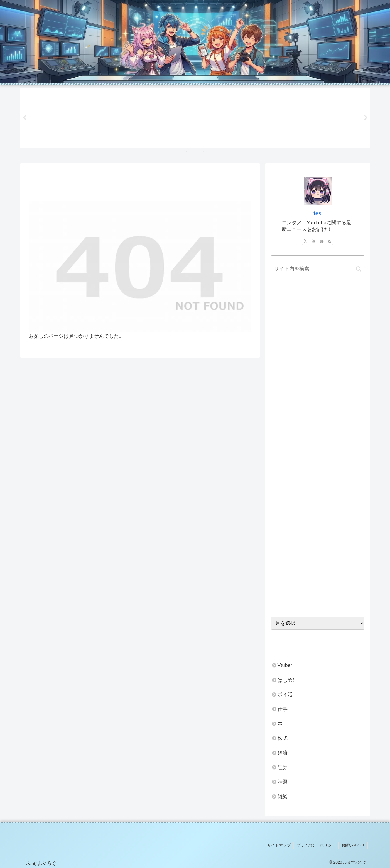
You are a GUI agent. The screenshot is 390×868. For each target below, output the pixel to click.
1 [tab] (187, 152)
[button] (359, 269)
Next (366, 118)
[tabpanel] (56, 117)
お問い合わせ (353, 845)
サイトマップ (279, 845)
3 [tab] (203, 152)
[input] (318, 269)
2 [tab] (195, 152)
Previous (24, 118)
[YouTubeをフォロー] (313, 241)
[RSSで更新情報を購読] (329, 241)
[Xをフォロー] (306, 241)
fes (317, 213)
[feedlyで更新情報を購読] (322, 241)
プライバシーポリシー (316, 845)
